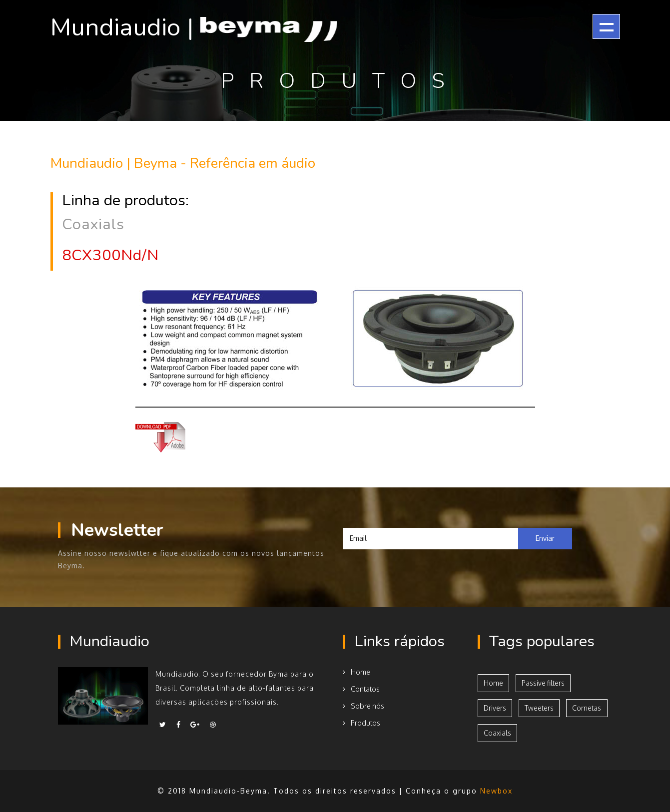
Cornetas (587, 708)
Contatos (361, 689)
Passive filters (543, 683)
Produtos (361, 723)
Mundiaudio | (194, 28)
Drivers (495, 708)
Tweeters (539, 708)
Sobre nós (363, 706)
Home (356, 672)
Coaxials (497, 733)
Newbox (496, 791)
